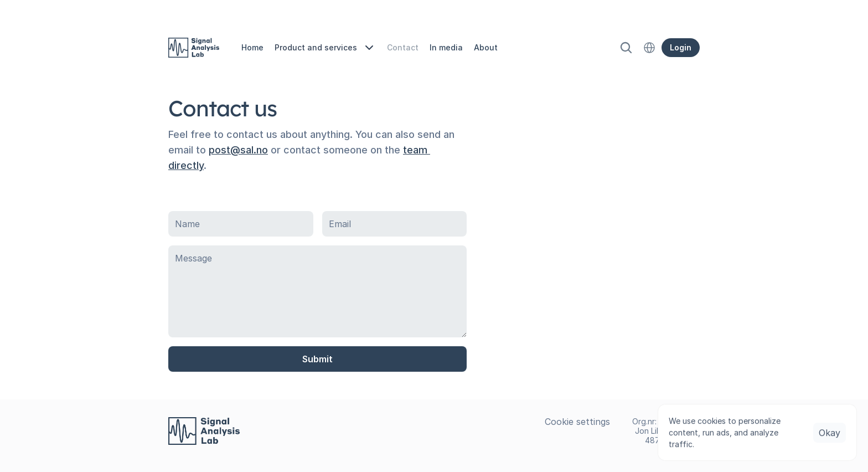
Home (252, 47)
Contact (403, 47)
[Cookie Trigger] (577, 422)
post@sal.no (238, 150)
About (486, 47)
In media (446, 47)
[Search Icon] (626, 48)
